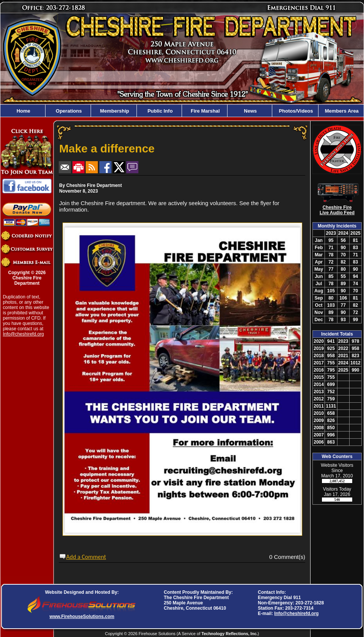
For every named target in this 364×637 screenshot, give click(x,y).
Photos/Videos (295, 111)
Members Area (341, 111)
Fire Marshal (204, 111)
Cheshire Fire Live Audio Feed (337, 210)
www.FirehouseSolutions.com (82, 617)
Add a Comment (86, 557)
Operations (68, 111)
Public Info (159, 111)
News (250, 111)
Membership (114, 111)
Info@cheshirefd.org (24, 334)
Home (23, 111)
